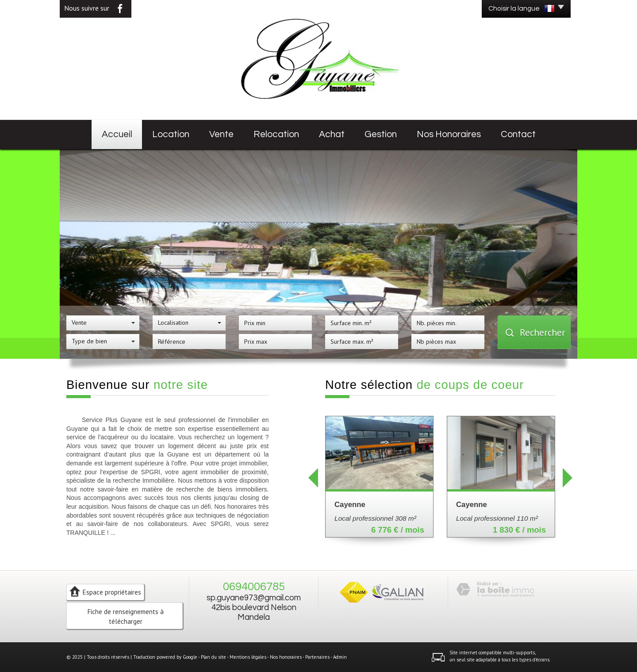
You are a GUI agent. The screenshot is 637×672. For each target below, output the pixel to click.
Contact (518, 134)
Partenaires (317, 657)
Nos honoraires (449, 134)
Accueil (117, 134)
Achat (332, 134)
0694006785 (254, 587)
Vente (221, 134)
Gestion (381, 134)
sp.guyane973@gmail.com (254, 598)
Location (171, 134)
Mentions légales (248, 657)
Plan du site (213, 657)
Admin (340, 657)
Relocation (276, 134)
